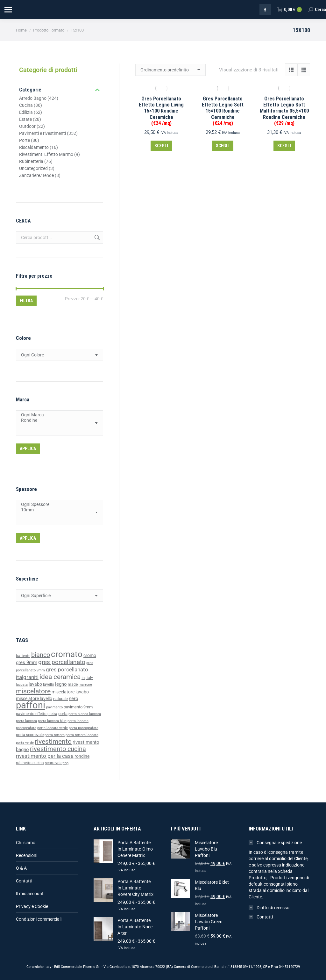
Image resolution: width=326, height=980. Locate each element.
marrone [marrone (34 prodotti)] (85, 685)
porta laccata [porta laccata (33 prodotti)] (26, 721)
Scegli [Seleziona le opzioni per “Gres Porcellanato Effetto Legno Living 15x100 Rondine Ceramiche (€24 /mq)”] (161, 146)
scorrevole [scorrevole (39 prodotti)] (54, 763)
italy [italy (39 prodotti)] (89, 678)
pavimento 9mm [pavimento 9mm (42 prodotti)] (78, 707)
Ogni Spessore (57, 505)
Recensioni (27, 855)
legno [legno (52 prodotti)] (61, 684)
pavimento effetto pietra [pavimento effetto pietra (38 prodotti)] (37, 714)
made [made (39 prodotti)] (73, 684)
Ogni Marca (57, 415)
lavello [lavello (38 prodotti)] (49, 684)
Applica (28, 449)
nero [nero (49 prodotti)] (74, 698)
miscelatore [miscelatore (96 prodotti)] (33, 691)
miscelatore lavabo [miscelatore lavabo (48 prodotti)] (70, 692)
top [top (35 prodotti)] (66, 763)
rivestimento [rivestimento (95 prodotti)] (53, 741)
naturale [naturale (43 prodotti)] (60, 699)
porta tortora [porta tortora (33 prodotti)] (55, 735)
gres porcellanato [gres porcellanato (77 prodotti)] (62, 662)
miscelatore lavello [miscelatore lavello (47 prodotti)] (34, 698)
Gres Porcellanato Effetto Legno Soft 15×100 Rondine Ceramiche (223, 111)
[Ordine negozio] (170, 70)
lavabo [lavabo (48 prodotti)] (35, 684)
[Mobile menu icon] (8, 10)
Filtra (26, 301)
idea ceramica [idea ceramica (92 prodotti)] (60, 677)
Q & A (21, 868)
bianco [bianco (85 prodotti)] (41, 655)
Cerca (96, 238)
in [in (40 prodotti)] (83, 678)
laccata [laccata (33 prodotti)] (22, 685)
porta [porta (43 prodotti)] (63, 714)
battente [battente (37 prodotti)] (23, 656)
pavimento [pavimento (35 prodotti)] (54, 707)
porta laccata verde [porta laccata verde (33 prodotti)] (53, 728)
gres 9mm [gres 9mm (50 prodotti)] (27, 662)
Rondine (57, 420)
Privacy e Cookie (32, 906)
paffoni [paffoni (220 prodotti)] (31, 705)
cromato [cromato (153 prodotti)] (67, 654)
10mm (57, 510)
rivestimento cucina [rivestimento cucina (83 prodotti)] (58, 749)
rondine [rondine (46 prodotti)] (82, 756)
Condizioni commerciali (39, 919)
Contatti (24, 881)
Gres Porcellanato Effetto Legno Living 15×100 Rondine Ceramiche (161, 111)
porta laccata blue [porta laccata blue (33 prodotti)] (52, 721)
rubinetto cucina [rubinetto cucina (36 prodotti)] (30, 763)
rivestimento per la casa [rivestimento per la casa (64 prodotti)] (45, 756)
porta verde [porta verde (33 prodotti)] (25, 743)
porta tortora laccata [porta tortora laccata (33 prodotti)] (82, 735)
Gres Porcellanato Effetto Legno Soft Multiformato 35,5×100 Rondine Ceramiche (284, 111)
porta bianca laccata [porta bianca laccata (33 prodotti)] (85, 714)
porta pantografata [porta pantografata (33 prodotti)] (84, 728)
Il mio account (30, 894)
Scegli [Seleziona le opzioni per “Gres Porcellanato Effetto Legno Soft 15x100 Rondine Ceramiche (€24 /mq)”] (223, 146)
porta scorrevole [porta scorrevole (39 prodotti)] (30, 735)
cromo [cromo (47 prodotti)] (90, 655)
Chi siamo (26, 843)
